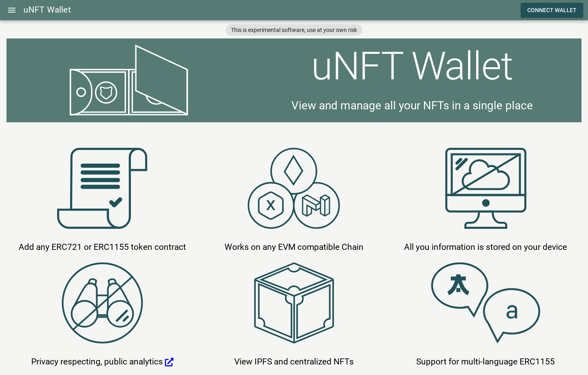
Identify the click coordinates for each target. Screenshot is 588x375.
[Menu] (12, 10)
